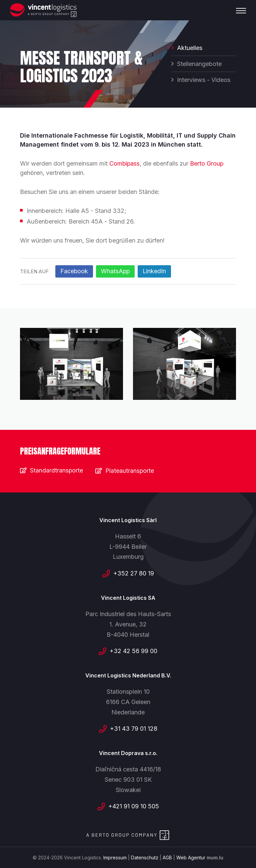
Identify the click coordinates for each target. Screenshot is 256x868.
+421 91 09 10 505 (134, 806)
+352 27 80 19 (134, 573)
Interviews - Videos (204, 80)
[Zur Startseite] (43, 10)
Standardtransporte (57, 470)
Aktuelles (190, 48)
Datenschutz (145, 857)
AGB (167, 857)
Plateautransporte (131, 470)
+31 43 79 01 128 (134, 728)
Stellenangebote (199, 64)
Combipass (125, 163)
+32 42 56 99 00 (133, 651)
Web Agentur (191, 857)
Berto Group (207, 163)
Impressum (115, 857)
